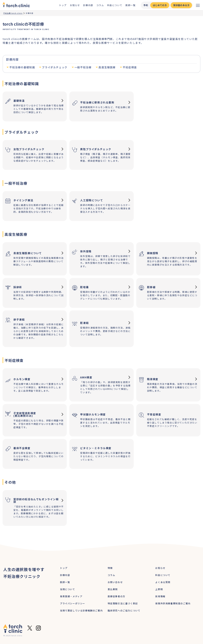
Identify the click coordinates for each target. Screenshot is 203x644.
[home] (16, 5)
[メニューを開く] (198, 5)
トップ (63, 5)
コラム (100, 5)
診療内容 (88, 5)
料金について (115, 5)
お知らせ (75, 5)
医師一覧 (130, 5)
